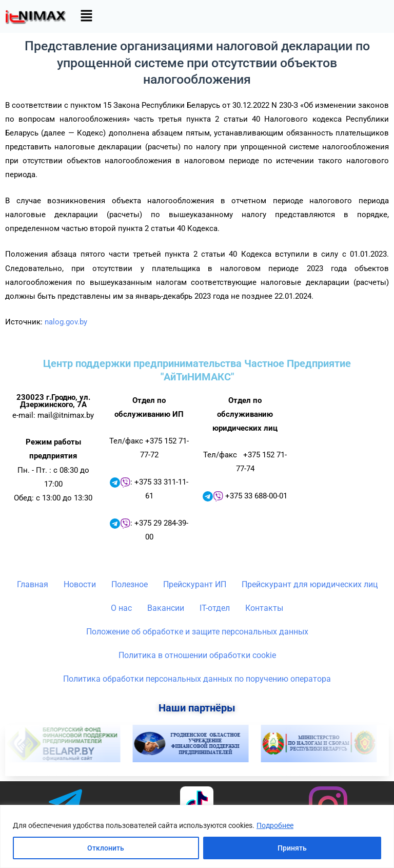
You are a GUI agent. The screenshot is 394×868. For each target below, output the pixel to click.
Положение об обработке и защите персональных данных (197, 632)
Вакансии (166, 608)
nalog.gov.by (66, 322)
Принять (292, 848)
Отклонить (106, 848)
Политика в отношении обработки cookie (197, 655)
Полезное (130, 584)
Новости (80, 584)
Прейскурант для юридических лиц (310, 584)
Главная (33, 584)
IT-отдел (215, 608)
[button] (86, 16)
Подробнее (275, 825)
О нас (121, 608)
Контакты (264, 608)
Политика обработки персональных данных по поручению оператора (197, 679)
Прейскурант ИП (195, 584)
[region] (197, 836)
